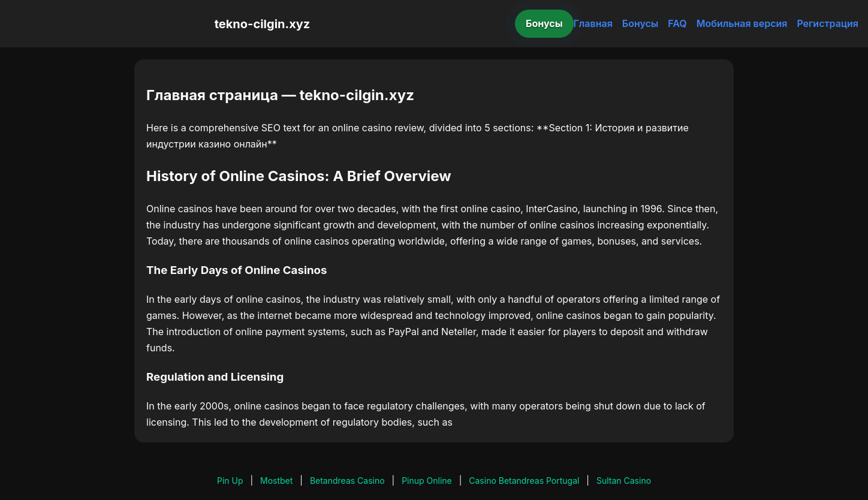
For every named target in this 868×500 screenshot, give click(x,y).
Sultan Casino (624, 481)
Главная (593, 23)
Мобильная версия (742, 23)
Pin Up (230, 481)
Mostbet (276, 481)
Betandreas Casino (347, 481)
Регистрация (828, 23)
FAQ (677, 23)
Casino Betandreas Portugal (524, 481)
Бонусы (544, 23)
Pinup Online (427, 481)
